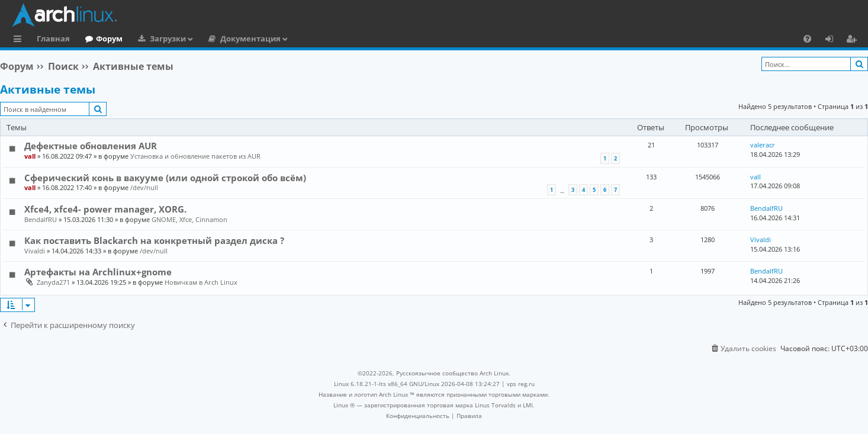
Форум (109, 38)
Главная (53, 38)
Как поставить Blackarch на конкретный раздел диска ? (154, 240)
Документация (250, 38)
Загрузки (168, 38)
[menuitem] (807, 38)
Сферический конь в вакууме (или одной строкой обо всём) (165, 178)
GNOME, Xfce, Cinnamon (189, 219)
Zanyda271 (53, 282)
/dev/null (144, 187)
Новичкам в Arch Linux (201, 282)
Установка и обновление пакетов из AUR (195, 156)
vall (30, 156)
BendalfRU (41, 219)
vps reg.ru (521, 384)
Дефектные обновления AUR (91, 146)
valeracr (763, 145)
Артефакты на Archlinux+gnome (98, 272)
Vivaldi (35, 251)
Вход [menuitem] (833, 40)
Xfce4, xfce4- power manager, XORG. (105, 209)
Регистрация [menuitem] (854, 40)
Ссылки (20, 40)
